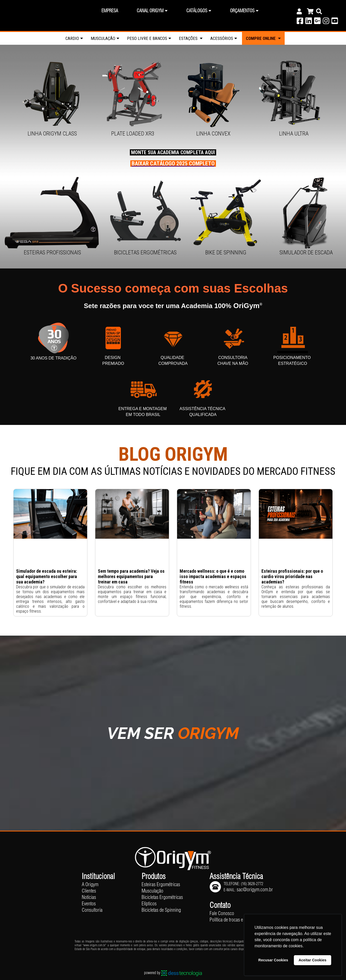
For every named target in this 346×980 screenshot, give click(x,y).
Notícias (89, 897)
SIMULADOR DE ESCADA (306, 252)
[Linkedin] (309, 22)
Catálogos (197, 11)
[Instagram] (326, 22)
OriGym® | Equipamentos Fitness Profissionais (35, 13)
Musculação (103, 38)
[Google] (317, 22)
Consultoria (92, 910)
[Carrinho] (310, 11)
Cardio (72, 38)
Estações (189, 38)
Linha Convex (213, 134)
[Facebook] (300, 22)
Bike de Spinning (226, 252)
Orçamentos (242, 11)
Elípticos (149, 903)
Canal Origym (150, 11)
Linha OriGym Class (52, 134)
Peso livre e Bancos (147, 38)
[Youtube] (335, 22)
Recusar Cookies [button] (273, 960)
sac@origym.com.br (255, 889)
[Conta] (301, 11)
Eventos (89, 903)
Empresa (110, 11)
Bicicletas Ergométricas (145, 252)
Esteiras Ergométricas (161, 884)
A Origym (90, 884)
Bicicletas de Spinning (161, 910)
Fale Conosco (222, 913)
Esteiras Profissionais (52, 252)
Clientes (89, 891)
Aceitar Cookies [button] (312, 960)
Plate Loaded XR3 (133, 134)
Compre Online (263, 38)
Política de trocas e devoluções (237, 920)
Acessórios (222, 38)
